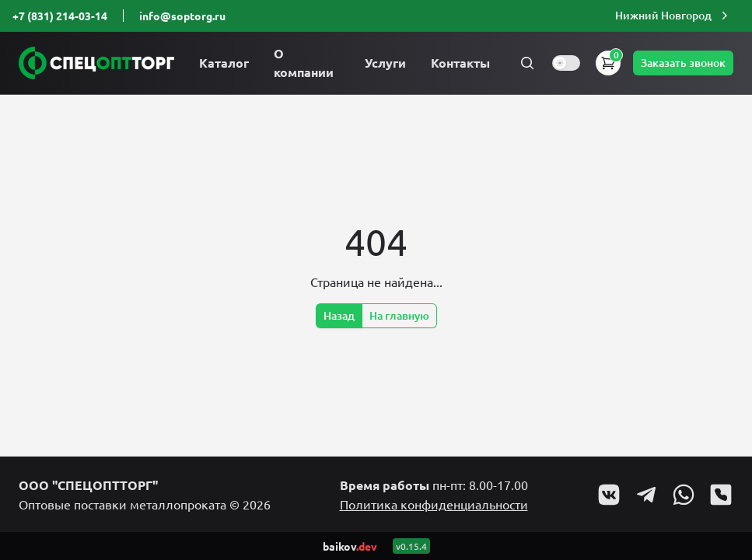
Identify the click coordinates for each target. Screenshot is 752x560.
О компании (304, 63)
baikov (350, 546)
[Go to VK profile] (609, 495)
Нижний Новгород (673, 16)
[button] (673, 16)
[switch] (566, 63)
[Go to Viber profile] (721, 495)
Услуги (385, 63)
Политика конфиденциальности (434, 504)
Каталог (224, 63)
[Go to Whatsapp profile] (684, 495)
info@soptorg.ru (182, 16)
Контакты (460, 63)
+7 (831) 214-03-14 (60, 16)
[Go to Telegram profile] (646, 495)
